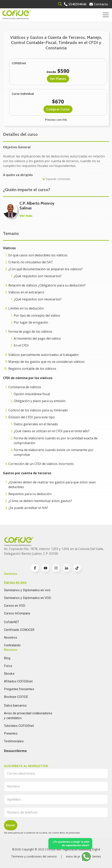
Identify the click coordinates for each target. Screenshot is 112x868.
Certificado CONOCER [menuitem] (19, 630)
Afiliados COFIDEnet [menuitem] (18, 681)
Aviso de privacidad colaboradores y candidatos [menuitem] (28, 716)
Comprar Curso (58, 109)
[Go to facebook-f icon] (35, 568)
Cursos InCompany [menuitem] (17, 613)
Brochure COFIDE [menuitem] (16, 697)
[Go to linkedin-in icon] (67, 568)
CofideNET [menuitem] (12, 622)
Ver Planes (58, 79)
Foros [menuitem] (8, 666)
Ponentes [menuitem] (11, 733)
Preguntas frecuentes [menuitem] (19, 689)
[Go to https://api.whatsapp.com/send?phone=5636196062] (86, 857)
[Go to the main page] (17, 15)
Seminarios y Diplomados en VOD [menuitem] (28, 598)
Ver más (26, 216)
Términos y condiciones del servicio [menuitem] (34, 856)
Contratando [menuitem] (12, 645)
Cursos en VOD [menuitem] (15, 606)
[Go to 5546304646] (75, 4)
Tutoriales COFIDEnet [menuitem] (19, 726)
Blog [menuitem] (7, 658)
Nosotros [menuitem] (11, 638)
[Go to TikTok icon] (77, 568)
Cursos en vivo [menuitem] (15, 582)
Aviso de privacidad (70, 833)
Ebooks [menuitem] (9, 674)
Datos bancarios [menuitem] (15, 706)
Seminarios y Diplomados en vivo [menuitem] (27, 590)
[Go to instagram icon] (56, 568)
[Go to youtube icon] (45, 568)
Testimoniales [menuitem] (14, 741)
